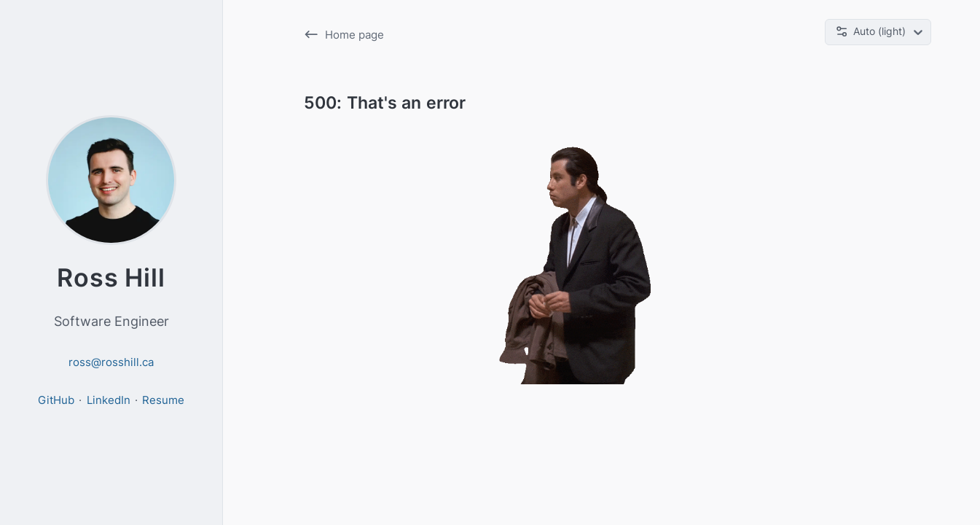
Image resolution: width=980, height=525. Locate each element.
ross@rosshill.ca (111, 362)
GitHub (56, 400)
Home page (344, 34)
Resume (163, 400)
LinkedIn (109, 400)
